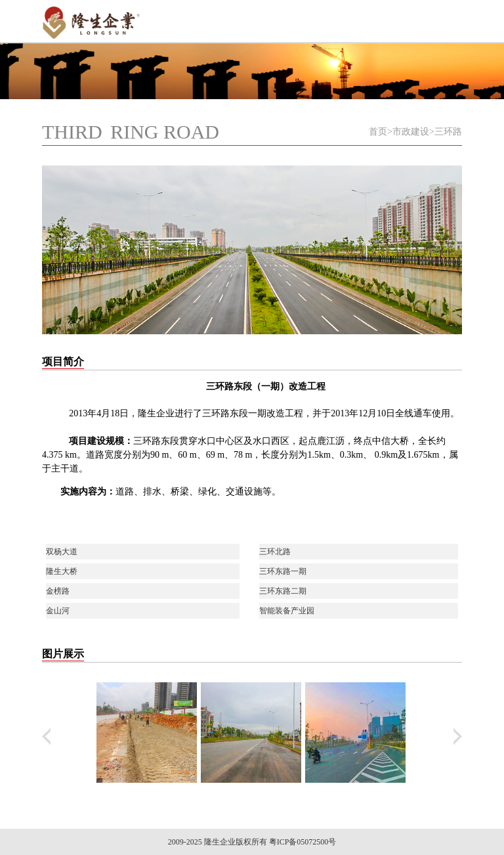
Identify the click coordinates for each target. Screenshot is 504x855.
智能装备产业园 (287, 611)
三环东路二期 (283, 591)
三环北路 (275, 552)
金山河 (58, 611)
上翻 (46, 736)
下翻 (458, 736)
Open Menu (446, 20)
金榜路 (58, 591)
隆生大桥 (62, 571)
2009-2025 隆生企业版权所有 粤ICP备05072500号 (252, 842)
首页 (378, 132)
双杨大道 (62, 552)
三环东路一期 (283, 571)
